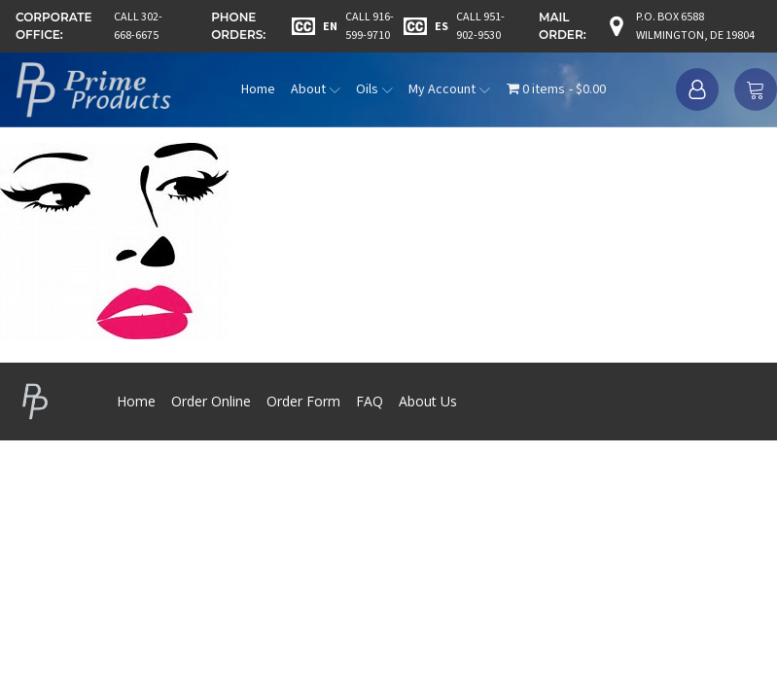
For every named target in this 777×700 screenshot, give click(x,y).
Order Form (303, 401)
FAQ (370, 401)
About (316, 89)
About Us (428, 401)
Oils (374, 89)
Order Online (211, 401)
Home (258, 89)
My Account (449, 89)
